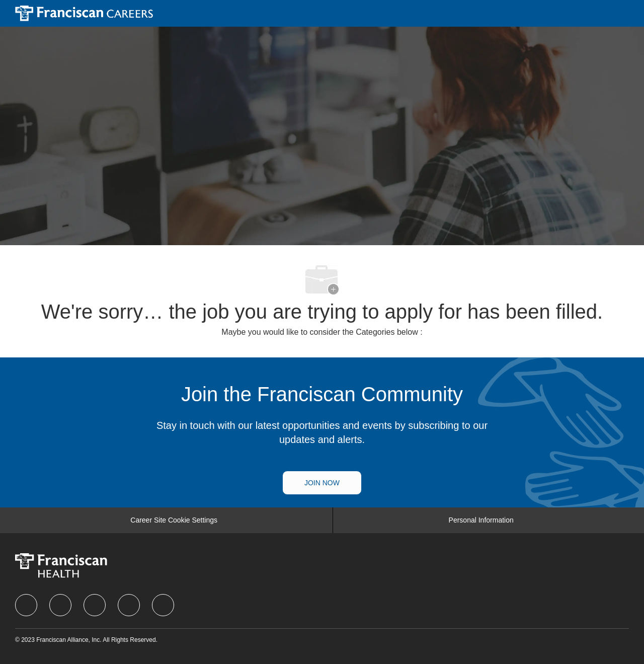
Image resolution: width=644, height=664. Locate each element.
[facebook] (26, 605)
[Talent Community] (322, 483)
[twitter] (95, 605)
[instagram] (129, 605)
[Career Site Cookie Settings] (174, 521)
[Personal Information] (481, 521)
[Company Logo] (84, 13)
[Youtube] (163, 605)
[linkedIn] (60, 605)
